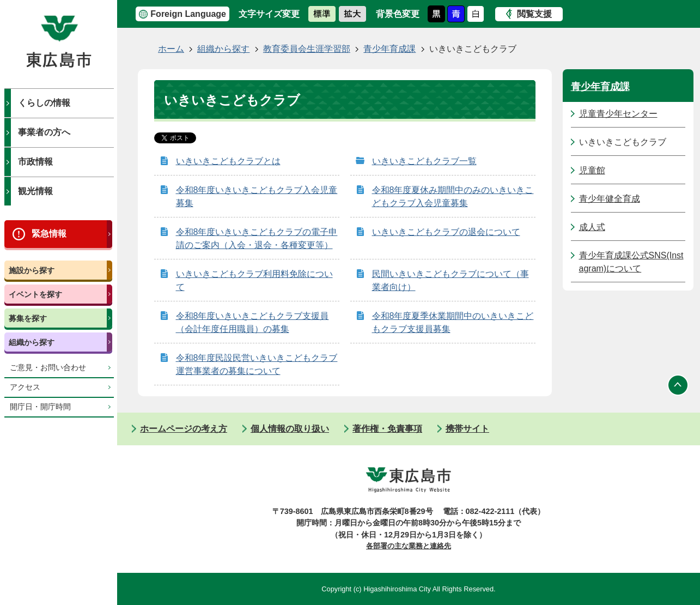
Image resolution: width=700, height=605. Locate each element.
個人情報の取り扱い (290, 429)
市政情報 (35, 162)
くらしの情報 (44, 103)
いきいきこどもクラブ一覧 (424, 161)
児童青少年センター (618, 114)
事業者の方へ (44, 132)
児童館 (592, 170)
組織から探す (32, 342)
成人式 (592, 227)
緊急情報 (49, 234)
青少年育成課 (389, 49)
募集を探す (28, 318)
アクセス (25, 387)
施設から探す (32, 270)
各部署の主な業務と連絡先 (409, 546)
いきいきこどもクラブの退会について (446, 232)
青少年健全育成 (610, 199)
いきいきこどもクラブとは (228, 161)
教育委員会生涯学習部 (307, 49)
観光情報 (35, 191)
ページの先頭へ (678, 385)
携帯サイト (467, 429)
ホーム (171, 49)
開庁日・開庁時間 (40, 407)
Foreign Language (188, 14)
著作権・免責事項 (387, 429)
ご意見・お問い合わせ (48, 368)
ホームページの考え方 (184, 429)
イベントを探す (35, 294)
